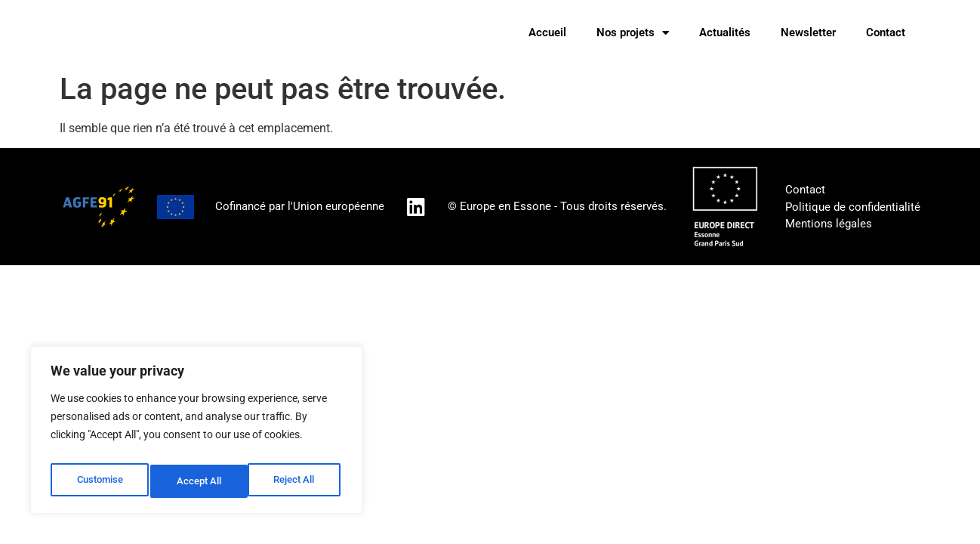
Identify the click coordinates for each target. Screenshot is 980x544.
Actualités (725, 32)
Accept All (296, 481)
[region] (196, 434)
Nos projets (633, 33)
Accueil (547, 32)
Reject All (198, 481)
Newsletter (808, 32)
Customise (99, 481)
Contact (886, 32)
